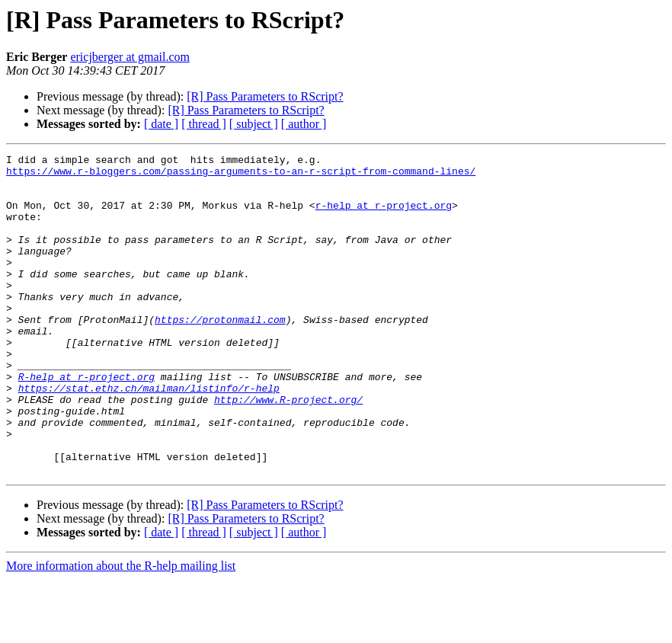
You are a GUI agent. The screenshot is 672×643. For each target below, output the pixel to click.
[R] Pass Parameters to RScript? (265, 96)
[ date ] (161, 124)
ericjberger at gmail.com (130, 57)
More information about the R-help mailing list (121, 630)
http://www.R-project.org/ (288, 449)
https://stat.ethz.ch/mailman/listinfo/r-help (149, 436)
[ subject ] (254, 124)
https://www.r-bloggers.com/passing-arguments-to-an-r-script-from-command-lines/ (241, 175)
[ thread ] (204, 124)
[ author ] (304, 124)
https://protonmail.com (220, 353)
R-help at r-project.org (86, 422)
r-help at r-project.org (384, 216)
